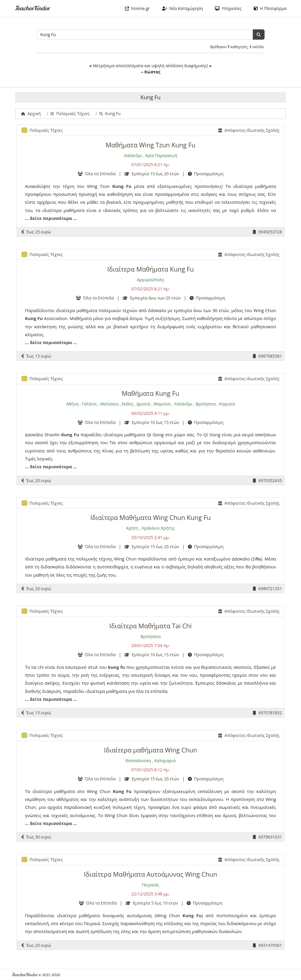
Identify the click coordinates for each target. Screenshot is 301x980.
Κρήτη (132, 528)
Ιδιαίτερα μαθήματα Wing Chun (151, 750)
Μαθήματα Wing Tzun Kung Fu (150, 145)
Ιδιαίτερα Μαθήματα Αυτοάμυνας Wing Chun (150, 874)
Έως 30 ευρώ (36, 837)
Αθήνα (72, 404)
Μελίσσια (109, 404)
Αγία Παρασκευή (161, 155)
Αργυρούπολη (150, 280)
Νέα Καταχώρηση (183, 8)
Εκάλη (128, 404)
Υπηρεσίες (228, 8)
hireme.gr (137, 8)
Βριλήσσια (206, 404)
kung (113, 667)
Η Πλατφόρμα (270, 8)
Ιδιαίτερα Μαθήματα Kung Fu (151, 269)
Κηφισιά (227, 404)
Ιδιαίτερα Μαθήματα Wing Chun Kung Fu (150, 517)
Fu (129, 186)
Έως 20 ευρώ (36, 480)
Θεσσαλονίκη (138, 761)
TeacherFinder (32, 8)
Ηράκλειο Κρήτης (158, 528)
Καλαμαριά (165, 761)
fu (258, 559)
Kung (118, 186)
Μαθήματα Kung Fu (150, 393)
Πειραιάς (151, 885)
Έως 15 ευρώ (36, 356)
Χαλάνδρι (133, 155)
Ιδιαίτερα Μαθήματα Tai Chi (151, 626)
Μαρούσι (162, 404)
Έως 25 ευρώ (36, 232)
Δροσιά (143, 404)
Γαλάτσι (89, 404)
